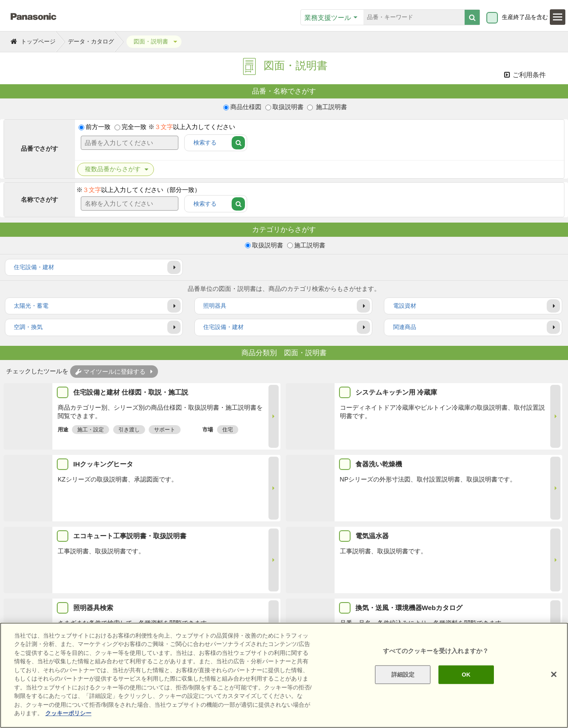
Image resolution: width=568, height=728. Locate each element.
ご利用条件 (525, 75)
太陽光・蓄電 (31, 306)
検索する (205, 143)
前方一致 (98, 127)
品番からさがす (114, 170)
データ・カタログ (91, 41)
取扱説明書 (288, 107)
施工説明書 (331, 107)
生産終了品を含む (525, 18)
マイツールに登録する (110, 372)
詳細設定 (403, 675)
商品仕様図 (246, 107)
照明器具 (215, 306)
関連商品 (405, 327)
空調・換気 (28, 327)
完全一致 (134, 127)
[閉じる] (554, 674)
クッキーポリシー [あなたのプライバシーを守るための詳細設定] (68, 713)
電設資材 (405, 306)
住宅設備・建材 (34, 267)
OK (466, 675)
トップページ (38, 41)
